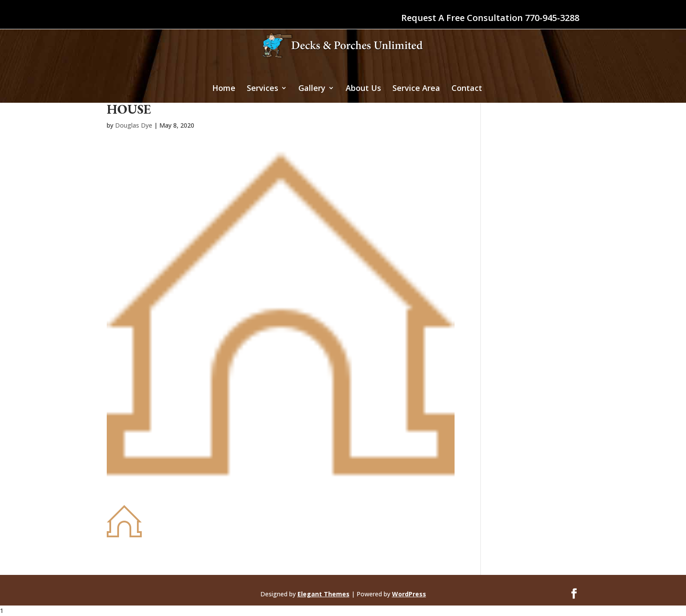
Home (224, 89)
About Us (363, 89)
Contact (467, 89)
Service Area (416, 89)
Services (262, 89)
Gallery (312, 89)
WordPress (409, 594)
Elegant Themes (324, 594)
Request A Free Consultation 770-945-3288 (490, 19)
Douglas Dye (134, 125)
